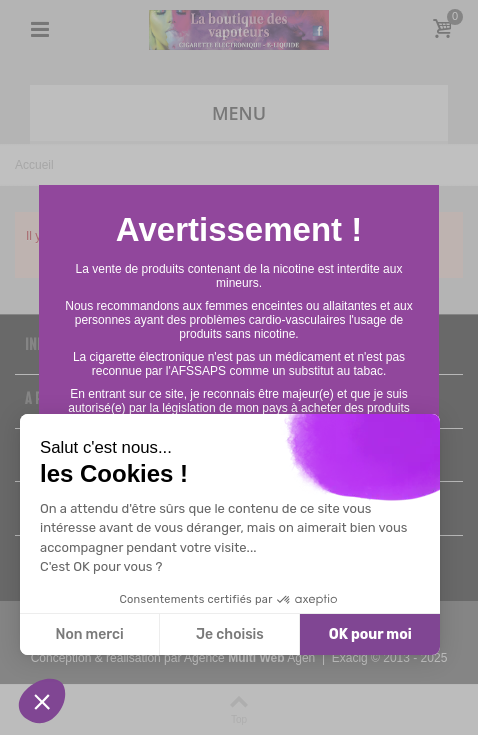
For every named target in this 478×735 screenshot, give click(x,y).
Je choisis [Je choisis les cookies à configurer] (230, 634)
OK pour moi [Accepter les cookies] (370, 634)
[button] (42, 701)
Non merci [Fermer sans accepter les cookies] (89, 634)
